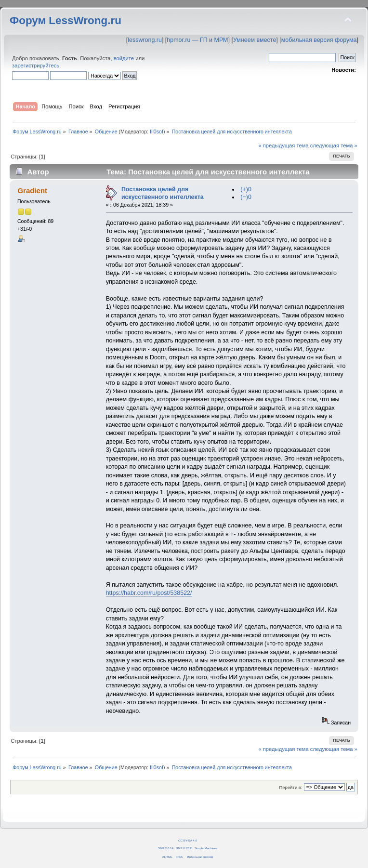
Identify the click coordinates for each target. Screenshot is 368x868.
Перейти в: (290, 787)
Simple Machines (206, 848)
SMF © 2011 (184, 848)
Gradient (32, 191)
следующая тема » (334, 145)
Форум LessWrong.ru (66, 20)
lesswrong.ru (145, 40)
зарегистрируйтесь (36, 66)
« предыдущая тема (283, 145)
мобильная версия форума (319, 40)
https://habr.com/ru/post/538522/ (149, 593)
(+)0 (246, 189)
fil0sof (157, 132)
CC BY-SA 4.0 (188, 840)
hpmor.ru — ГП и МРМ (197, 40)
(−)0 (246, 197)
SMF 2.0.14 (166, 848)
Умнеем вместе (255, 40)
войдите (124, 58)
